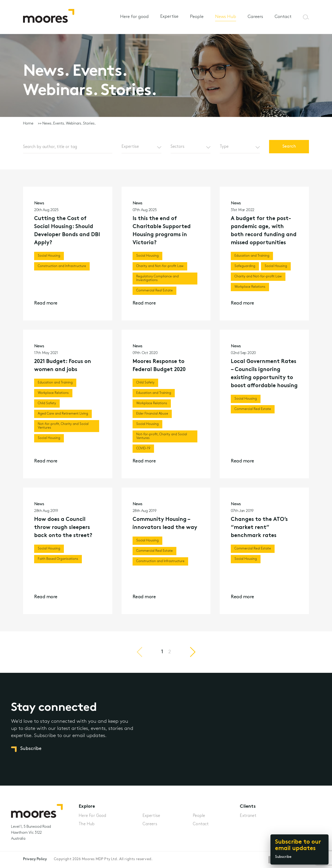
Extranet (248, 816)
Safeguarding (245, 266)
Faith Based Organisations (58, 561)
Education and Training (252, 256)
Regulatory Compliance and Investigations (157, 278)
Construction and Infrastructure (62, 266)
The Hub (87, 824)
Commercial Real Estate (154, 291)
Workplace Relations (250, 287)
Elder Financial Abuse (152, 416)
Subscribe (283, 857)
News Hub (226, 17)
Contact (283, 17)
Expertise (169, 17)
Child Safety (47, 406)
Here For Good (92, 816)
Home (28, 124)
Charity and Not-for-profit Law (160, 266)
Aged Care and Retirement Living (63, 416)
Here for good (134, 17)
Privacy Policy (35, 859)
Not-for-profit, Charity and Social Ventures (63, 428)
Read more (46, 303)
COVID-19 (143, 451)
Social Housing (49, 256)
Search (289, 147)
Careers (255, 17)
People (197, 17)
